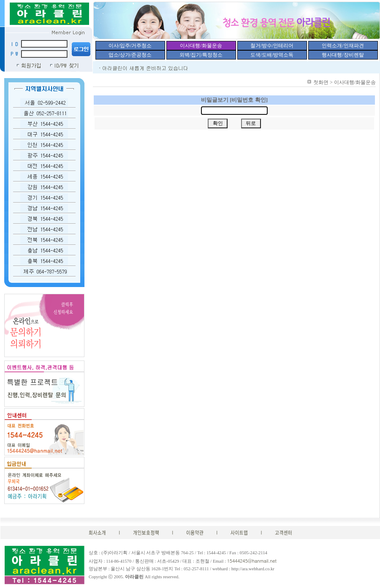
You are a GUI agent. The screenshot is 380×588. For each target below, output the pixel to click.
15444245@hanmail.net (252, 561)
